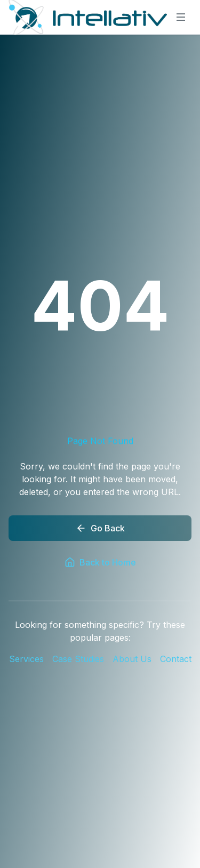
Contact (176, 659)
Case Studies (78, 659)
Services (26, 659)
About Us (132, 659)
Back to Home (100, 562)
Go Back (100, 528)
